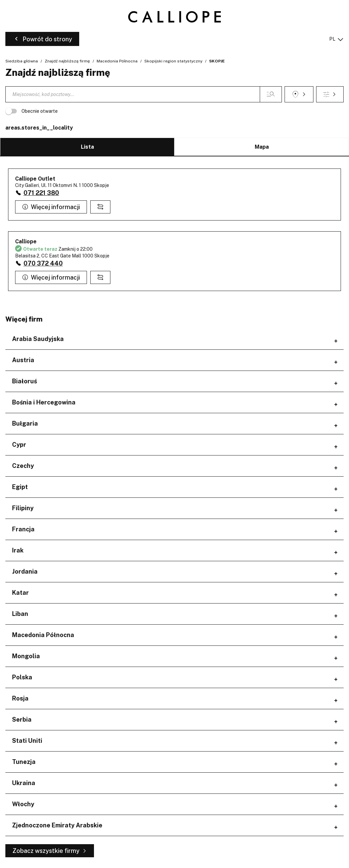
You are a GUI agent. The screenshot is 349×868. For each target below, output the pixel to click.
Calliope (26, 242)
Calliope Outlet (35, 179)
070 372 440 (43, 263)
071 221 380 (41, 193)
